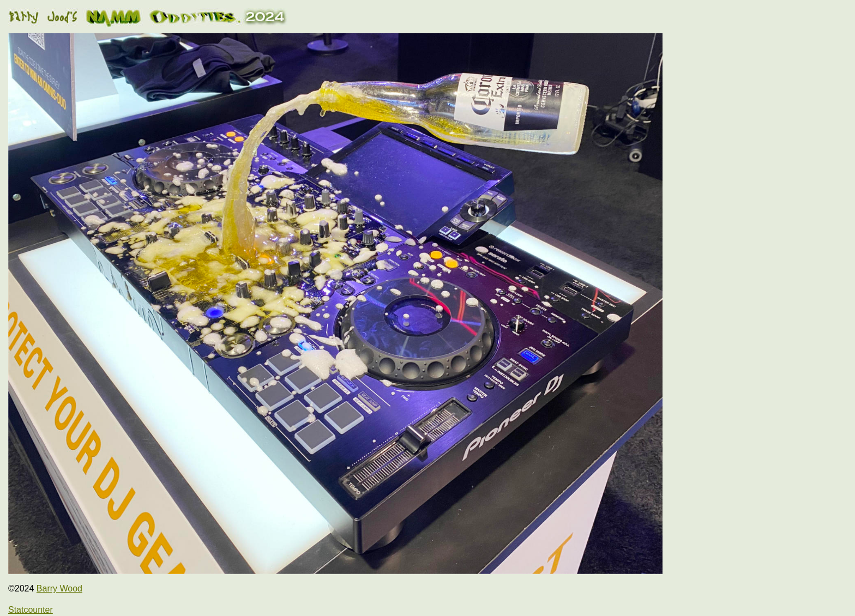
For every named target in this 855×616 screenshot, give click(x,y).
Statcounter (31, 610)
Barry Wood (59, 588)
